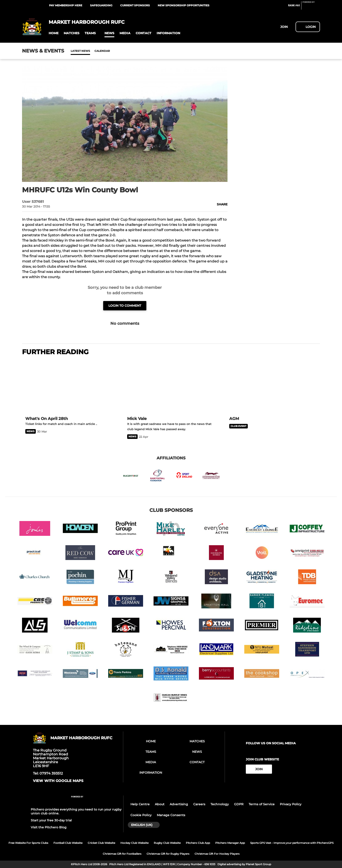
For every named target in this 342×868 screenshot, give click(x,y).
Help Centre (140, 804)
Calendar (91, 51)
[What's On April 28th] (69, 387)
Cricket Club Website (101, 843)
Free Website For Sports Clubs (28, 843)
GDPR (239, 804)
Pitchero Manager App (230, 843)
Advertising (179, 804)
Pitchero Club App (198, 843)
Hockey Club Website (134, 843)
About (160, 804)
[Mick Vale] (171, 387)
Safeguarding (101, 5)
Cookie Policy (141, 815)
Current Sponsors (135, 5)
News (75, 51)
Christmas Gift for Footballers (122, 854)
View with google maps (58, 781)
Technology (220, 804)
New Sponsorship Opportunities (184, 5)
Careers (199, 804)
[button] (54, 33)
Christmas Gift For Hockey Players (217, 854)
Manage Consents (171, 815)
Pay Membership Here (66, 5)
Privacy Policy (291, 804)
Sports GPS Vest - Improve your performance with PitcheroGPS (292, 843)
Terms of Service (262, 804)
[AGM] (273, 387)
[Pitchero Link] (311, 7)
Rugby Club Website (167, 843)
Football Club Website (68, 843)
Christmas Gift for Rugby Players (168, 854)
